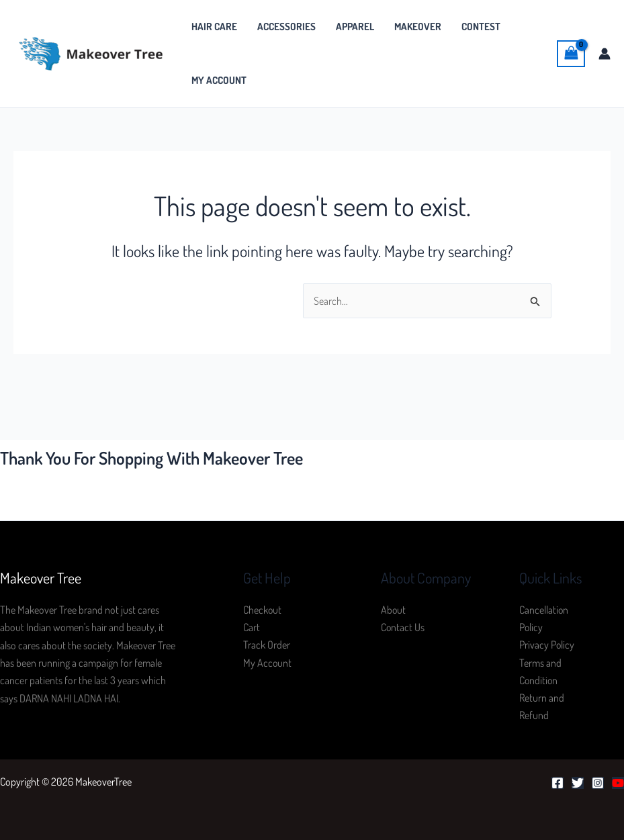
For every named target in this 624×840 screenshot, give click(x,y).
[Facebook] (558, 784)
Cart (252, 627)
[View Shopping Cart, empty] (571, 54)
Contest (481, 27)
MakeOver (418, 27)
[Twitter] (578, 784)
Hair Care (214, 27)
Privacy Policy (547, 645)
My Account (219, 80)
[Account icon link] (605, 54)
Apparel (355, 27)
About (394, 610)
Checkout (263, 610)
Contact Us (403, 627)
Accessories (286, 27)
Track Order (267, 645)
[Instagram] (598, 784)
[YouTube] (618, 784)
